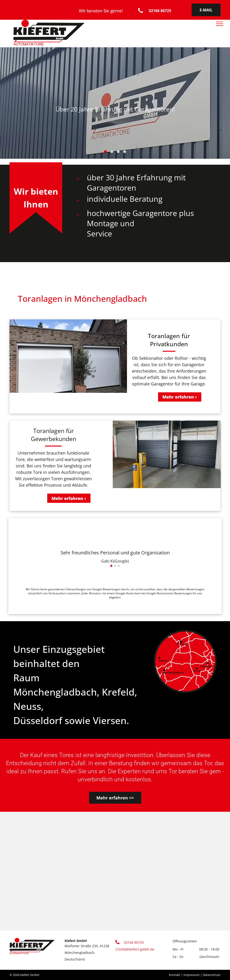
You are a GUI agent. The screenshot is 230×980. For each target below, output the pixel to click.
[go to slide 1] (105, 152)
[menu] (220, 24)
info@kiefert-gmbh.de (137, 949)
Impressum (192, 975)
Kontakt (175, 975)
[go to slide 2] (112, 152)
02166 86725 (134, 942)
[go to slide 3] (118, 152)
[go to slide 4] (125, 152)
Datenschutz (212, 975)
